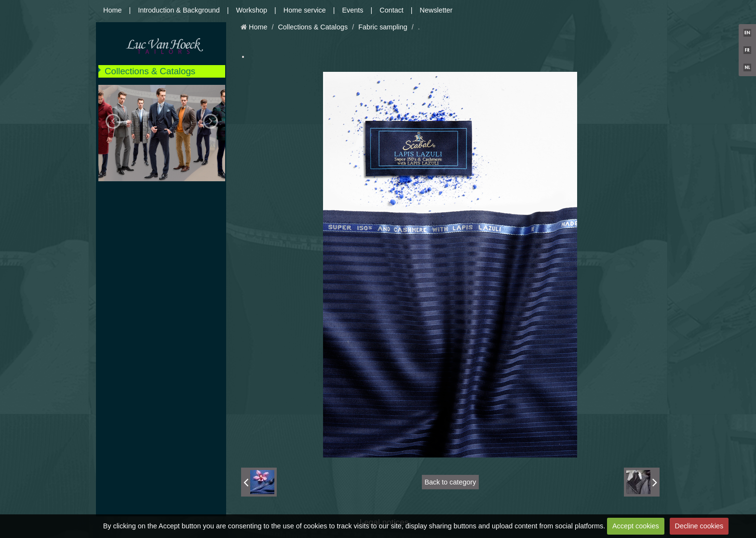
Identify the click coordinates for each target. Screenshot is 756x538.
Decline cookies (699, 526)
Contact (391, 10)
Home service (305, 10)
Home (112, 10)
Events (353, 10)
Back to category (450, 482)
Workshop (252, 10)
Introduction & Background (179, 10)
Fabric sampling (383, 27)
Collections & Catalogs (150, 71)
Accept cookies (636, 526)
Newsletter (436, 10)
